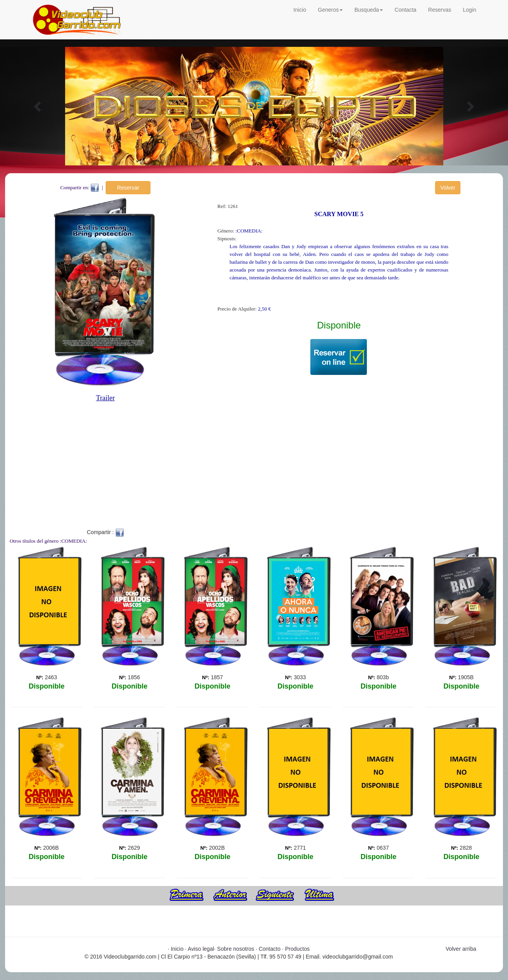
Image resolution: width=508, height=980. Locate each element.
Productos (297, 949)
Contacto (269, 949)
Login (469, 10)
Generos (330, 10)
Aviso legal (201, 949)
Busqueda (369, 10)
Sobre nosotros (236, 949)
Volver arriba (461, 949)
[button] (38, 106)
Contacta (405, 10)
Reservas (440, 10)
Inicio (300, 10)
